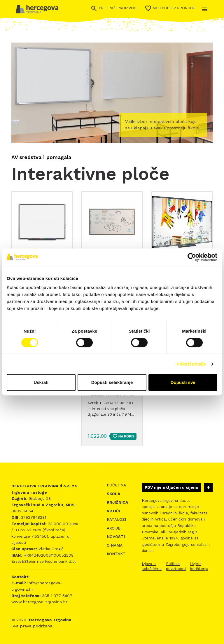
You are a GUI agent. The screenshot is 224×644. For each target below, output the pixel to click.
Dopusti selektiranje (112, 382)
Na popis (123, 436)
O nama (115, 545)
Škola (113, 494)
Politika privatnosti (176, 566)
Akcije (114, 528)
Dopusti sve (183, 382)
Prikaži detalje (191, 364)
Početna (116, 485)
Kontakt (116, 554)
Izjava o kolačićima (152, 566)
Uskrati (41, 382)
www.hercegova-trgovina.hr (39, 602)
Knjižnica (117, 502)
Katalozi (116, 519)
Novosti (116, 537)
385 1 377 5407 (56, 596)
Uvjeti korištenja (199, 566)
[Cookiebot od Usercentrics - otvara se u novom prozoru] (192, 257)
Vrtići (113, 511)
